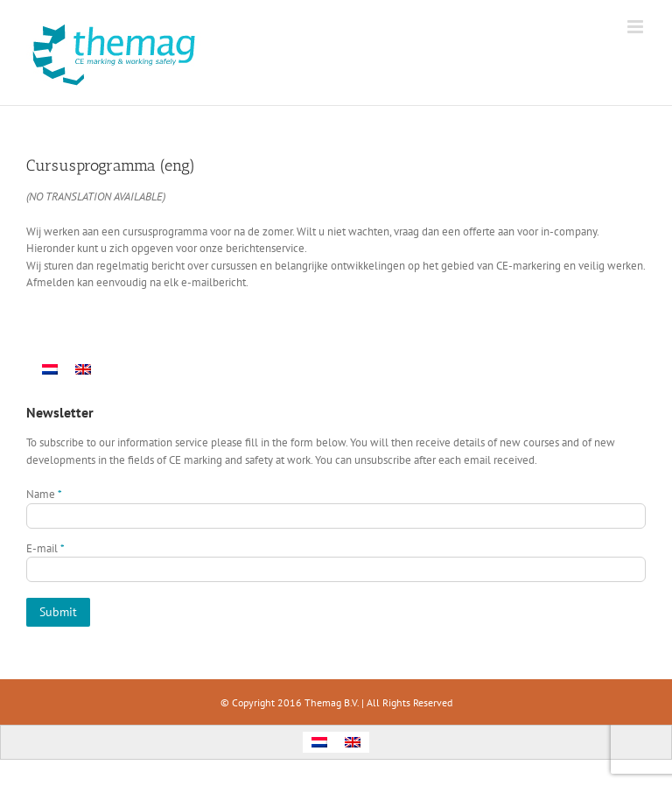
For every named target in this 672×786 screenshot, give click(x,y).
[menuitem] (50, 369)
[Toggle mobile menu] (637, 27)
